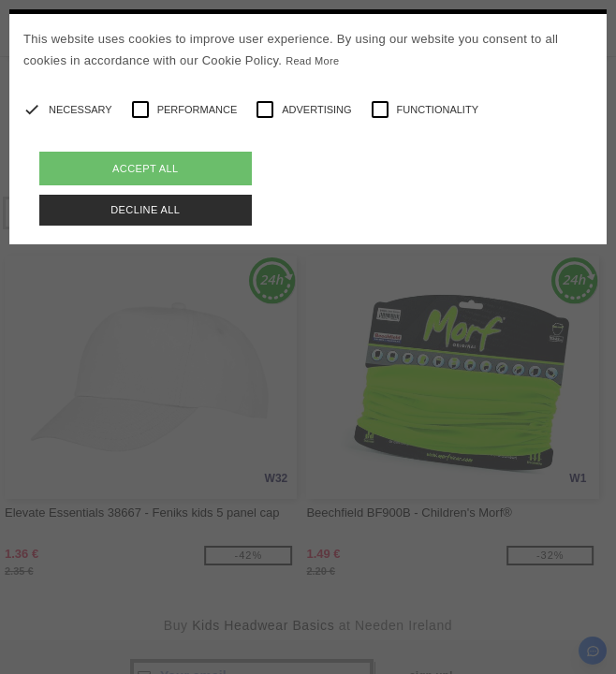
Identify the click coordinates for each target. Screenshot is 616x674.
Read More (312, 61)
